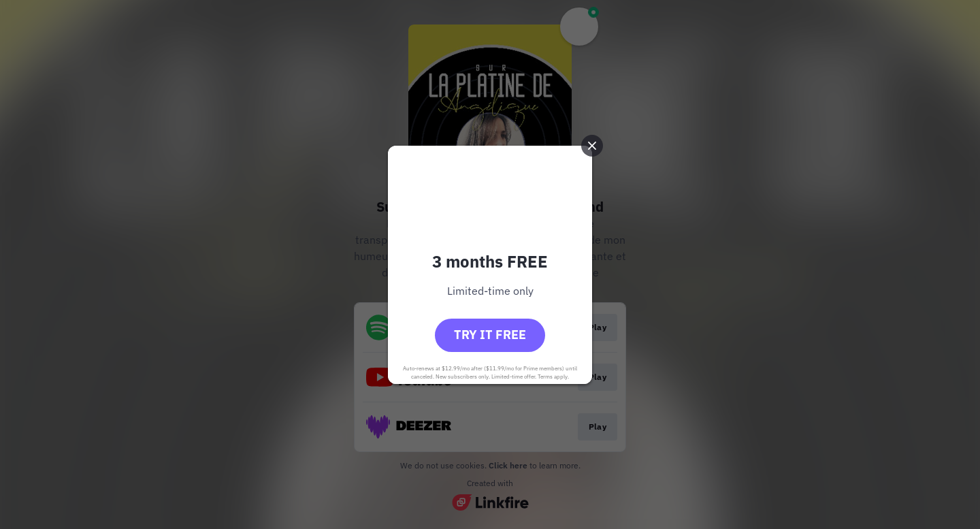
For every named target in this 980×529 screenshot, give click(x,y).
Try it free (490, 335)
